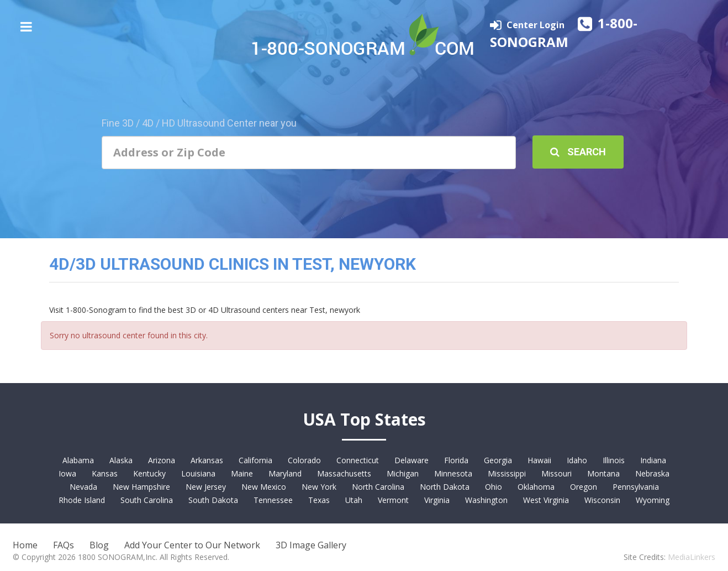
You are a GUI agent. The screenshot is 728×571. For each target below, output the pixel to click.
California (255, 460)
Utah (354, 500)
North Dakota (445, 487)
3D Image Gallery (311, 545)
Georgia (498, 460)
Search (578, 152)
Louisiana (198, 473)
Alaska (121, 460)
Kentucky (149, 473)
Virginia (437, 500)
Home (25, 545)
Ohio (494, 487)
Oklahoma (536, 487)
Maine (242, 473)
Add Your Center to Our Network (192, 545)
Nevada (83, 487)
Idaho (577, 460)
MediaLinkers (692, 557)
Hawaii (539, 460)
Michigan (403, 473)
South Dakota (213, 500)
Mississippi (507, 473)
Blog (99, 545)
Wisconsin (602, 500)
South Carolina (147, 500)
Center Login (537, 25)
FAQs (64, 545)
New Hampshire (141, 487)
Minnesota (453, 473)
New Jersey (206, 487)
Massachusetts (344, 473)
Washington (486, 500)
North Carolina (378, 487)
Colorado (304, 460)
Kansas (105, 473)
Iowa (67, 473)
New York (319, 487)
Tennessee (273, 500)
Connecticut (358, 460)
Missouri (556, 473)
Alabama (78, 460)
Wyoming (653, 500)
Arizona (162, 460)
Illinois (614, 460)
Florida (456, 460)
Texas (319, 500)
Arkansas (207, 460)
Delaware (412, 460)
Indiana (653, 460)
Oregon (584, 487)
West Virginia (546, 500)
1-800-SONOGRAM (564, 32)
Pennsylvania (636, 487)
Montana (603, 473)
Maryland (285, 473)
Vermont (393, 500)
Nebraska (652, 473)
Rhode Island (82, 500)
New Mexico (264, 487)
